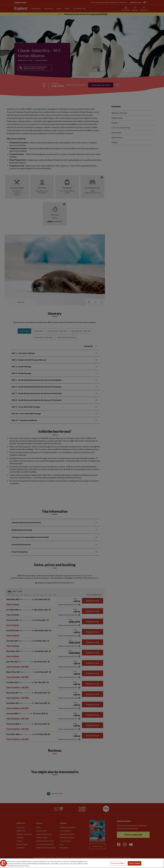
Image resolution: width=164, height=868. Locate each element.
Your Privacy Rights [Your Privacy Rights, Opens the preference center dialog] (118, 863)
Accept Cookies (135, 863)
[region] (82, 863)
